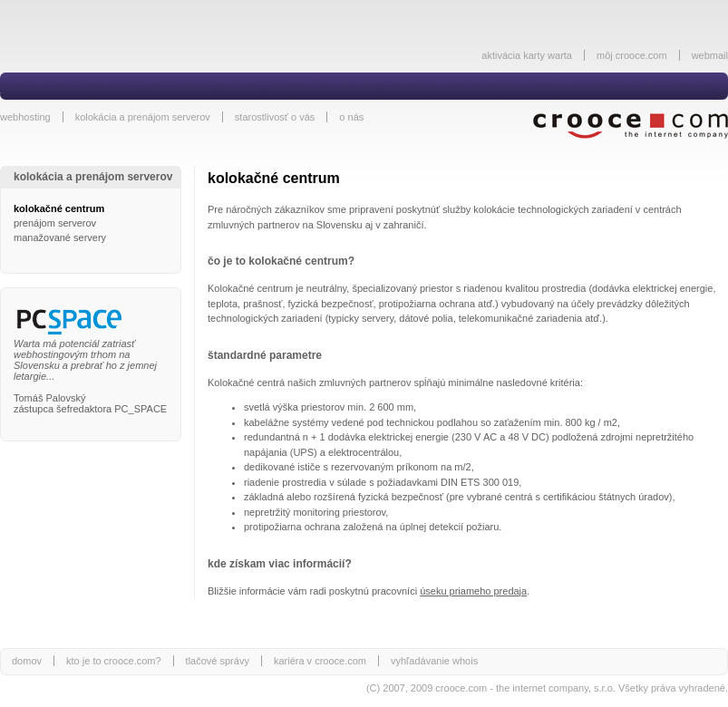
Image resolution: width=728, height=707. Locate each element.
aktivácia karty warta (527, 55)
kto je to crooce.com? (114, 661)
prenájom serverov (55, 223)
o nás (351, 117)
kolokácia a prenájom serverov (143, 117)
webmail (710, 55)
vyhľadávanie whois (434, 661)
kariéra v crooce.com (320, 661)
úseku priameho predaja (473, 591)
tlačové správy (218, 661)
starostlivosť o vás (275, 117)
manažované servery (60, 237)
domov (27, 661)
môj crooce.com (632, 55)
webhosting (25, 117)
